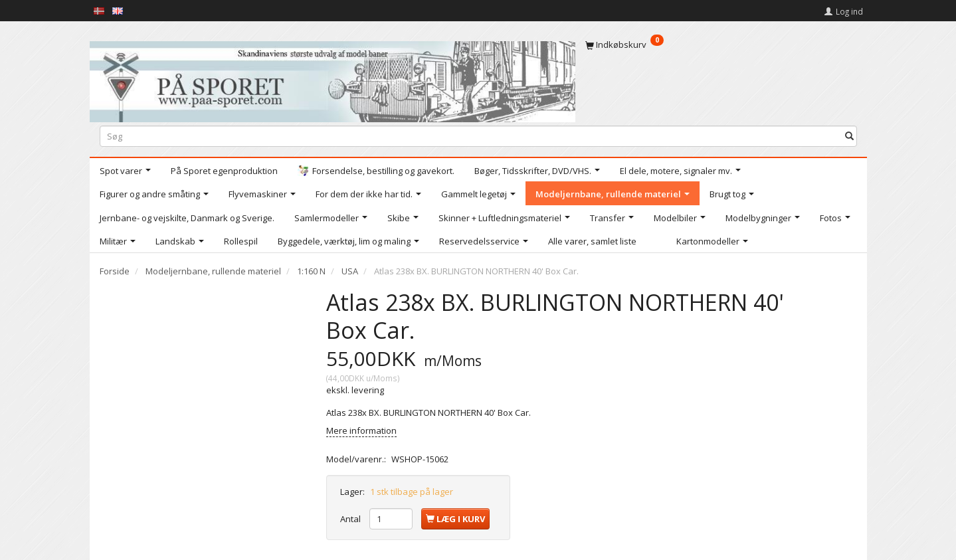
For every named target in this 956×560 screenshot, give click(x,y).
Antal (351, 519)
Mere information (361, 430)
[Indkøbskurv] (721, 45)
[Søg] (849, 136)
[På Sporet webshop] (333, 79)
